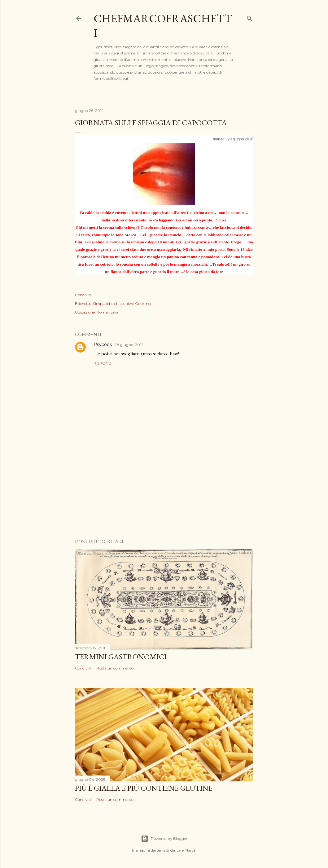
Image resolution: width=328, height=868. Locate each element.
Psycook (103, 344)
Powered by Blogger (164, 839)
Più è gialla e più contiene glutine (144, 788)
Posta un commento (115, 668)
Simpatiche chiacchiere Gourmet (122, 304)
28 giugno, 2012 (129, 345)
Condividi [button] (83, 295)
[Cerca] (250, 17)
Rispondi (103, 363)
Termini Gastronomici (121, 657)
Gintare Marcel (183, 850)
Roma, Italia (107, 312)
